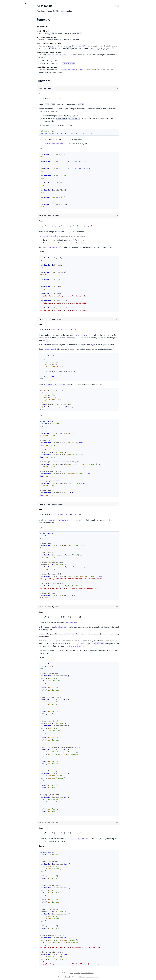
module (75, 329)
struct (82, 329)
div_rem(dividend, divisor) (62, 37)
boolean (72, 99)
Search (106, 973)
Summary (7, 23)
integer (63, 226)
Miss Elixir (13, 8)
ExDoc (82, 977)
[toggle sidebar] (27, 3)
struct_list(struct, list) (62, 61)
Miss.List (4, 29)
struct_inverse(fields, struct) (64, 43)
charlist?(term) (58, 31)
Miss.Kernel (6, 20)
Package (87, 973)
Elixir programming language (104, 977)
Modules (12, 14)
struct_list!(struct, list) (62, 67)
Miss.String (5, 35)
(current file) (100, 973)
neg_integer (72, 226)
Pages (4, 14)
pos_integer (83, 226)
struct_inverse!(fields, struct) (64, 52)
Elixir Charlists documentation (74, 139)
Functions (7, 26)
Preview (93, 973)
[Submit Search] (3, 3)
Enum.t (68, 329)
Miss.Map (5, 32)
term (64, 99)
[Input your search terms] (15, 3)
